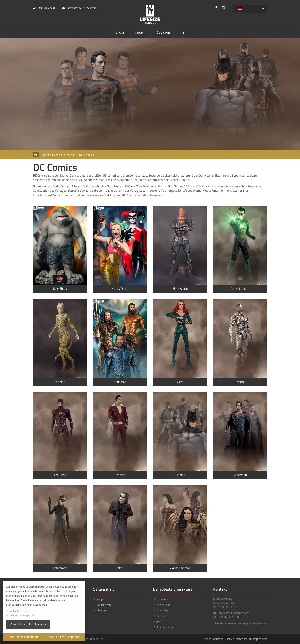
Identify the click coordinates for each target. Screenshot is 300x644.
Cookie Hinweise (19, 611)
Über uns (164, 33)
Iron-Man (162, 610)
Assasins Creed (166, 627)
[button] (183, 33)
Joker (159, 621)
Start (120, 33)
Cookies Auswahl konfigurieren (28, 624)
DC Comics (87, 155)
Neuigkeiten (104, 605)
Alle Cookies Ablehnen (24, 637)
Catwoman (163, 599)
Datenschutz (244, 639)
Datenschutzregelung (22, 615)
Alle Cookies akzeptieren (65, 637)
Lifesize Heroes (51, 155)
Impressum (260, 639)
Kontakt (218, 639)
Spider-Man (163, 605)
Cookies (229, 639)
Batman (161, 616)
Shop (141, 33)
